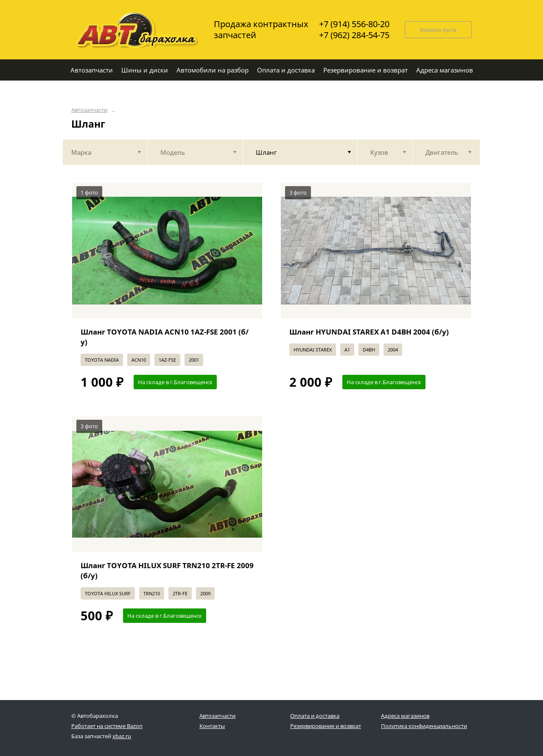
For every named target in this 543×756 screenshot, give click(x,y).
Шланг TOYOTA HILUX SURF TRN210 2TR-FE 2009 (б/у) (167, 570)
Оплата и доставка (315, 716)
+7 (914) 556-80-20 (354, 24)
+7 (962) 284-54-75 (354, 35)
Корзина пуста (438, 30)
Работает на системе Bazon (107, 726)
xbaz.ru (122, 736)
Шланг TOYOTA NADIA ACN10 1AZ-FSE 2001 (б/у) (165, 337)
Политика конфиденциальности (424, 726)
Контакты (212, 726)
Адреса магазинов (405, 716)
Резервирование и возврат (326, 726)
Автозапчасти (89, 110)
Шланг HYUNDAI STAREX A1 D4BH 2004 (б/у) (369, 332)
